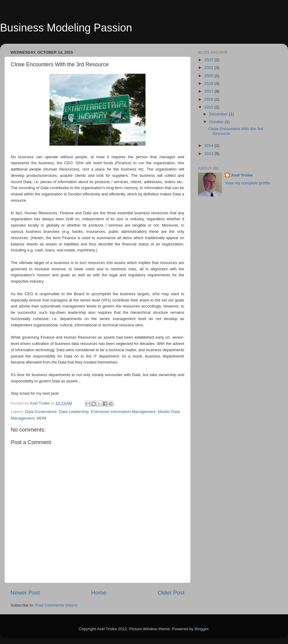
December (219, 114)
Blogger (201, 629)
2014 (209, 145)
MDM (41, 418)
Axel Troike (242, 175)
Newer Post (25, 593)
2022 (209, 60)
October (217, 122)
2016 (209, 99)
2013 (209, 154)
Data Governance (41, 412)
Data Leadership (74, 412)
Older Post (171, 593)
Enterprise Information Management (123, 412)
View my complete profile (247, 183)
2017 (209, 91)
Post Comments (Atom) (56, 605)
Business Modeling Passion (66, 28)
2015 (209, 107)
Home (99, 593)
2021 (209, 68)
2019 (209, 83)
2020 (209, 76)
